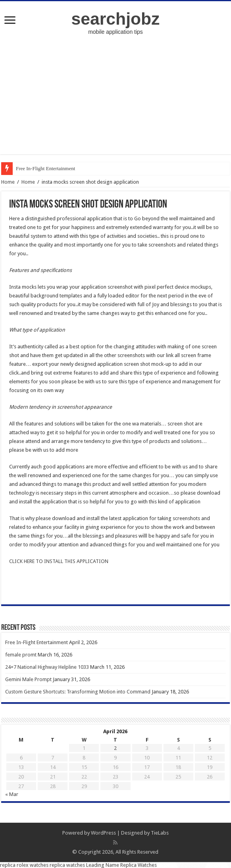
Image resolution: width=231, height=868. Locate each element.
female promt (21, 655)
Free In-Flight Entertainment (45, 168)
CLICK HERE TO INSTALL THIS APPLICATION (59, 561)
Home (8, 182)
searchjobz (116, 19)
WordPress (103, 833)
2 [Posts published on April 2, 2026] (115, 748)
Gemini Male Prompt (28, 679)
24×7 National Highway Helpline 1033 (47, 667)
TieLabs (160, 833)
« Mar (12, 794)
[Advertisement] (115, 99)
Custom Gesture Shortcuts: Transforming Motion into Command (78, 692)
